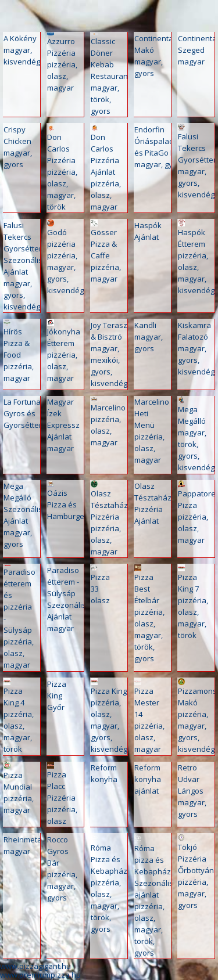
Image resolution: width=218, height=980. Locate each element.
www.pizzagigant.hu (35, 966)
